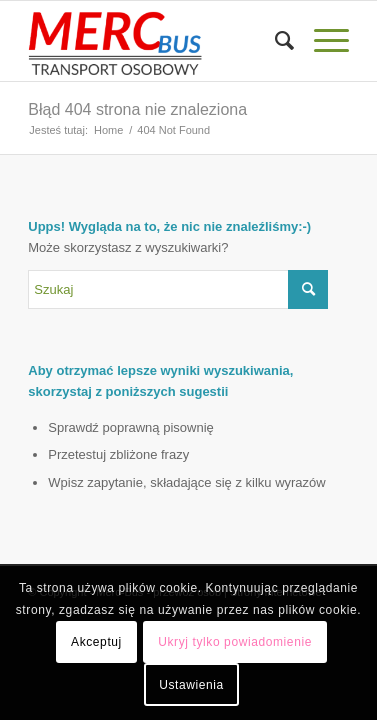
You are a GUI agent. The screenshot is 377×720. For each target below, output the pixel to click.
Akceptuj (96, 642)
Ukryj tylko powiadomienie (235, 642)
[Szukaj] (274, 41)
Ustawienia (191, 685)
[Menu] (321, 41)
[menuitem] (274, 41)
